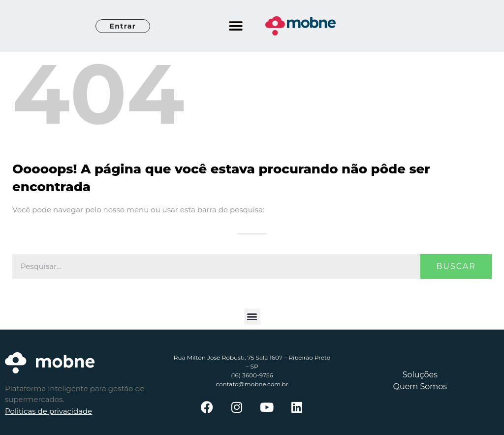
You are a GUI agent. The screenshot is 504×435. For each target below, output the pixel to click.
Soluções (420, 375)
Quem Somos (420, 386)
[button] (236, 26)
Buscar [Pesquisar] (456, 266)
